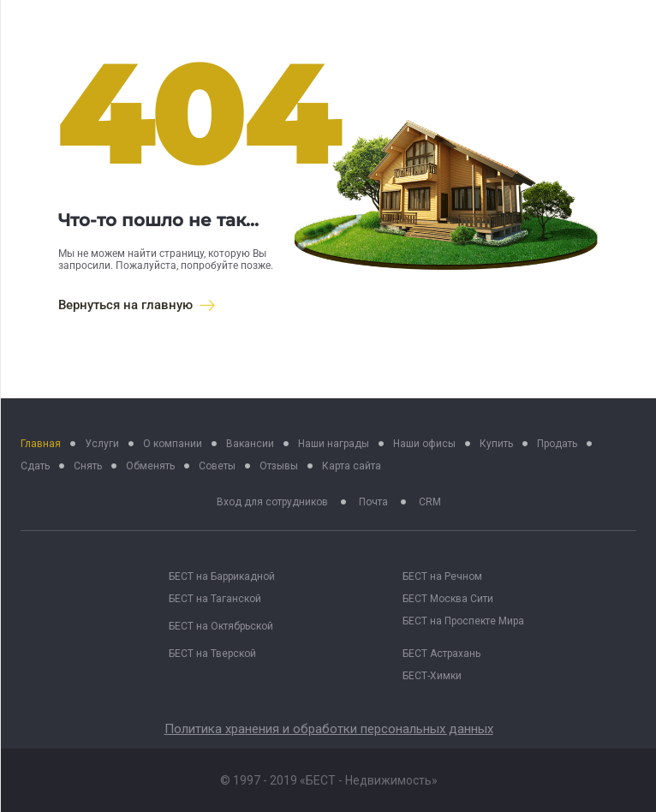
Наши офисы (424, 444)
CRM (430, 502)
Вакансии (250, 444)
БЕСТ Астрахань (441, 654)
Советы (217, 466)
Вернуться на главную (137, 305)
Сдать (35, 466)
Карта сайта (352, 466)
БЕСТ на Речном (442, 576)
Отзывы (279, 466)
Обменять (150, 466)
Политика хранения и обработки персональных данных (329, 729)
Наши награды (334, 444)
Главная (41, 444)
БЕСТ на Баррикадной (222, 576)
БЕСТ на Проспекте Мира (463, 621)
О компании (173, 444)
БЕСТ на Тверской (212, 654)
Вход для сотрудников (272, 502)
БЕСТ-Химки (432, 676)
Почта (373, 502)
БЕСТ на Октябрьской (221, 626)
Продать (557, 444)
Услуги (102, 444)
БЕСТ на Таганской (215, 599)
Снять (88, 466)
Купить (496, 444)
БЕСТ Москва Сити (448, 599)
